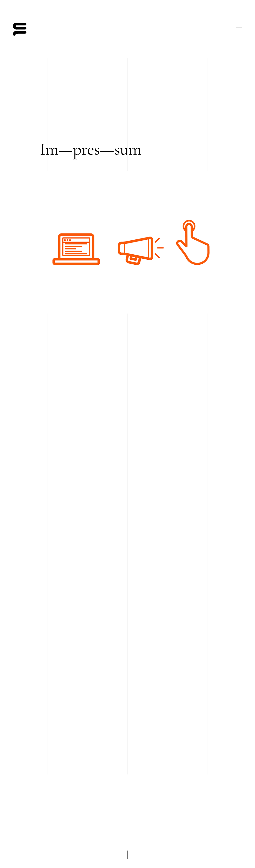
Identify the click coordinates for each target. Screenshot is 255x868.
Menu (239, 29)
